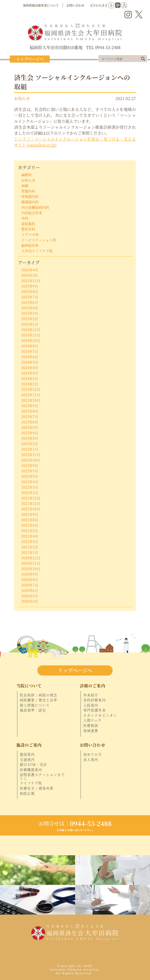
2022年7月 (30, 471)
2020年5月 (30, 596)
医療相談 (91, 726)
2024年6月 (30, 357)
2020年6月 (30, 590)
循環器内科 (30, 202)
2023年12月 (31, 389)
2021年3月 (30, 542)
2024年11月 (31, 335)
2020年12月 (31, 558)
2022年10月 (31, 460)
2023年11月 (31, 395)
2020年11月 (31, 563)
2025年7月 (30, 297)
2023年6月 (30, 422)
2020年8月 (30, 580)
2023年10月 (31, 400)
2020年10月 (31, 569)
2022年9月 (30, 465)
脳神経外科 (30, 245)
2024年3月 (30, 373)
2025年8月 (30, 292)
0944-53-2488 (75, 823)
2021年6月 (30, 525)
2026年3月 (30, 275)
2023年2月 (30, 444)
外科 (25, 218)
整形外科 (28, 229)
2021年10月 (31, 509)
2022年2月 (30, 493)
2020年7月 (30, 585)
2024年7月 (30, 351)
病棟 (25, 186)
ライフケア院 (31, 783)
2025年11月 (31, 281)
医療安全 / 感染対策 (37, 788)
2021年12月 (31, 498)
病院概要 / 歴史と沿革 (39, 700)
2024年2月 (30, 378)
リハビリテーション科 (39, 240)
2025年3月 (30, 313)
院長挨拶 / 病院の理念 (39, 695)
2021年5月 (30, 531)
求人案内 (91, 760)
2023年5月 (30, 427)
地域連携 (91, 731)
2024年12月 (31, 330)
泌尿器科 (28, 224)
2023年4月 (30, 433)
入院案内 (91, 705)
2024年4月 (30, 368)
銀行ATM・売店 (34, 765)
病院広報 (27, 793)
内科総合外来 (32, 213)
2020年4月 (30, 601)
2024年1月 (30, 384)
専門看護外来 (95, 710)
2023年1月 (30, 449)
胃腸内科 (28, 191)
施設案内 (27, 754)
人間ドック (93, 720)
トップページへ (30, 59)
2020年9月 (30, 574)
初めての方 (93, 754)
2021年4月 (30, 536)
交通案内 (27, 760)
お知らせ (22, 98)
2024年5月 (30, 362)
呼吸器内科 (30, 196)
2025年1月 (30, 324)
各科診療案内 (95, 700)
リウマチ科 (30, 234)
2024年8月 (30, 346)
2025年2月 (30, 319)
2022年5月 (30, 476)
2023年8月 (30, 411)
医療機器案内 (31, 770)
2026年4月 (30, 270)
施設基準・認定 (33, 710)
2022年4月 (30, 482)
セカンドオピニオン (100, 715)
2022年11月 (31, 455)
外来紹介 (91, 695)
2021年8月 (30, 520)
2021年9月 (30, 514)
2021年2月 (30, 547)
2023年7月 (30, 417)
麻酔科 (27, 175)
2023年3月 (30, 438)
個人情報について (35, 705)
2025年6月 (30, 302)
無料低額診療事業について (41, 5)
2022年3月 (30, 487)
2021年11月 (31, 503)
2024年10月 (31, 340)
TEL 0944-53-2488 (103, 48)
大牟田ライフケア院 (37, 251)
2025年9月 (30, 286)
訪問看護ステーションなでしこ (42, 776)
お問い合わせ (75, 5)
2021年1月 (30, 552)
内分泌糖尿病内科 (35, 207)
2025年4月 (30, 308)
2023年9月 (30, 406)
